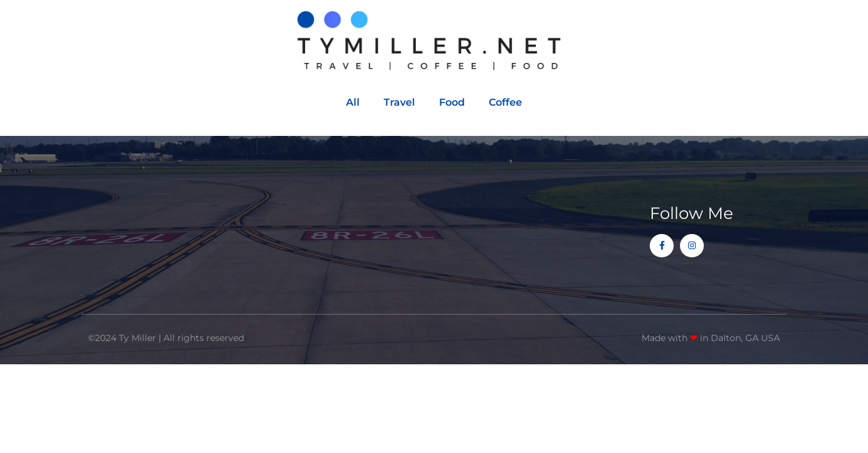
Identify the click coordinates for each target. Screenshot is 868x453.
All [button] (353, 102)
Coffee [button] (505, 102)
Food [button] (452, 102)
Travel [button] (399, 102)
